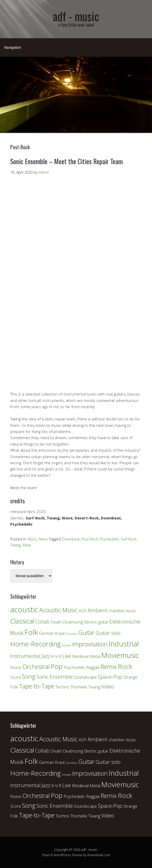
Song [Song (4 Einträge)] (29, 676)
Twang (15, 545)
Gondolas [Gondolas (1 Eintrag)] (72, 634)
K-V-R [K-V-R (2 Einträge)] (56, 656)
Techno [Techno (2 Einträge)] (62, 687)
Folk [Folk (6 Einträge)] (31, 632)
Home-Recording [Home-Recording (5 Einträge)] (36, 644)
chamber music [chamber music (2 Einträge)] (122, 611)
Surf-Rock (129, 539)
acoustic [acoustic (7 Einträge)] (24, 609)
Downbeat (71, 539)
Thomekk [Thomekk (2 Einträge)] (79, 687)
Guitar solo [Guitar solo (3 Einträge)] (108, 633)
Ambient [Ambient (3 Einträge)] (98, 610)
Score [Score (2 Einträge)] (16, 677)
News (43, 539)
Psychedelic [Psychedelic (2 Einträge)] (74, 667)
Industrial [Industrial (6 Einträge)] (124, 644)
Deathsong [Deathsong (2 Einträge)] (73, 622)
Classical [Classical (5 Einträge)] (22, 621)
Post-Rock (90, 539)
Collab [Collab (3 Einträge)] (42, 622)
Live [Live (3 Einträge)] (67, 656)
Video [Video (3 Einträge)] (108, 687)
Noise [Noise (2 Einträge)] (16, 667)
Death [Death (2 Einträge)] (56, 622)
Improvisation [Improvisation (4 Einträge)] (90, 644)
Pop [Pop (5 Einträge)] (57, 667)
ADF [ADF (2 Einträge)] (83, 611)
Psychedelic (109, 539)
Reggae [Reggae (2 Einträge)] (93, 667)
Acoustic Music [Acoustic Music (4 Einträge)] (58, 610)
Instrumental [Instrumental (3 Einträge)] (25, 656)
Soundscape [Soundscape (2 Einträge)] (85, 677)
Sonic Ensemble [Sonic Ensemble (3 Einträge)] (55, 677)
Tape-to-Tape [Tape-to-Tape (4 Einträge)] (37, 686)
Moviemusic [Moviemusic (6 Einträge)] (120, 655)
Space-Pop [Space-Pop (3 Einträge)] (110, 677)
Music (32, 539)
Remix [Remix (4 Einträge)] (109, 667)
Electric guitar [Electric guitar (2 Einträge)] (96, 622)
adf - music (76, 16)
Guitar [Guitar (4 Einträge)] (86, 633)
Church (47, 855)
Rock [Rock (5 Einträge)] (125, 667)
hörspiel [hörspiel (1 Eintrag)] (67, 645)
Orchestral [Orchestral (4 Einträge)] (36, 667)
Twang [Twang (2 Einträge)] (94, 687)
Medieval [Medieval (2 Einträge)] (80, 656)
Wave (27, 545)
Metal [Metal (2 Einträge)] (95, 656)
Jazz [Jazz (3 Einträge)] (46, 656)
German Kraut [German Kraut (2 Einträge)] (52, 633)
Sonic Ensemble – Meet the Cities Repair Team (67, 161)
